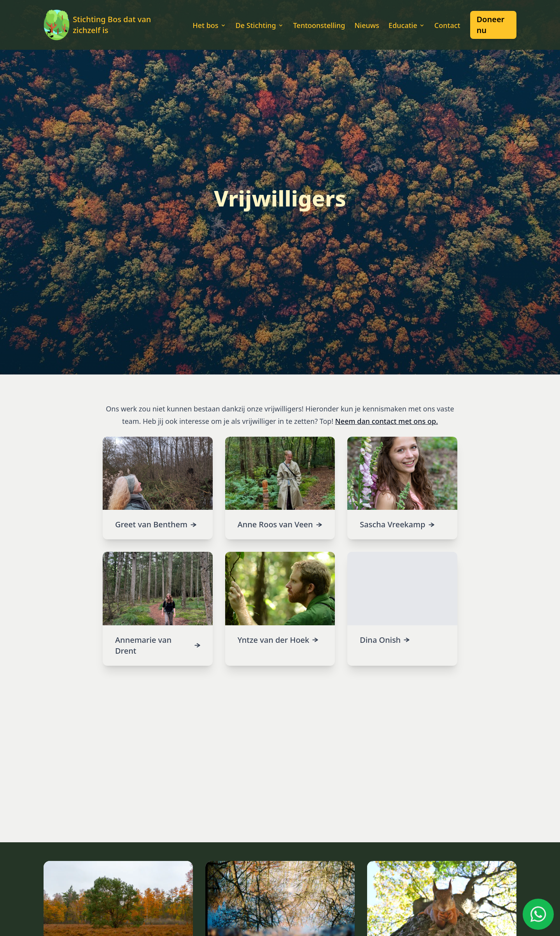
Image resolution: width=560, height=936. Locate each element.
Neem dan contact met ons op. (387, 421)
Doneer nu (490, 25)
